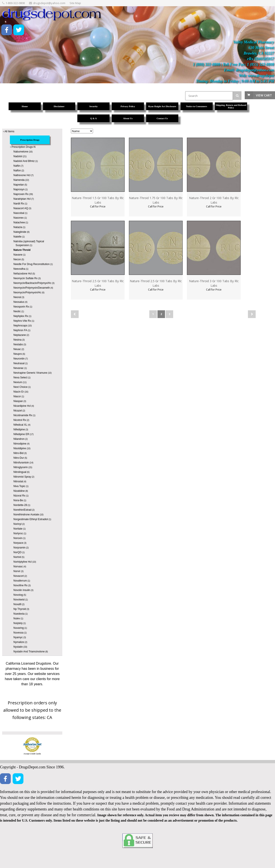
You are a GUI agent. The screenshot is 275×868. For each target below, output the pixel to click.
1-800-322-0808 (15, 3)
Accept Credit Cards (32, 754)
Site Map (75, 3)
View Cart (264, 95)
